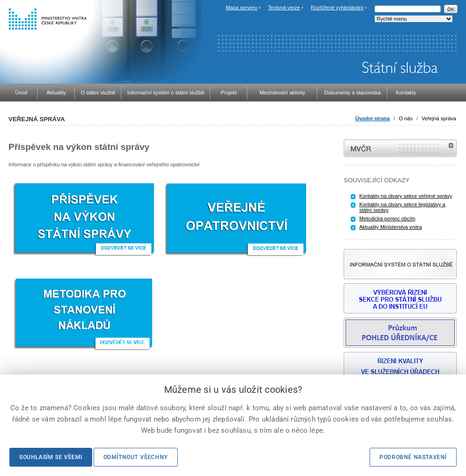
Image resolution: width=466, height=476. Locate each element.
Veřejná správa (439, 118)
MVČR (400, 148)
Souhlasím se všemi (51, 457)
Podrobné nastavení (413, 457)
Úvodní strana (373, 118)
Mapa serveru (241, 8)
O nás (406, 118)
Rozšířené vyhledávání (337, 8)
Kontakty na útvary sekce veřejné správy (406, 196)
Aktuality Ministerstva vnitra (391, 227)
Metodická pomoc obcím (387, 218)
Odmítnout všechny (136, 457)
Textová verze (284, 8)
